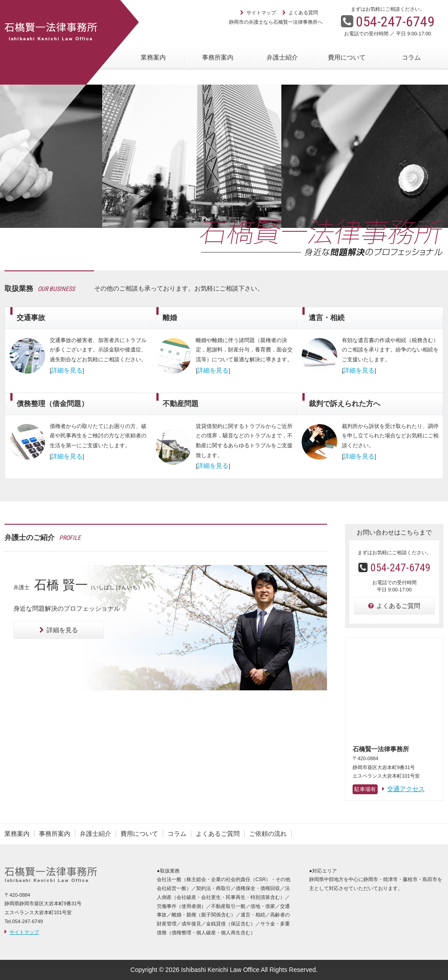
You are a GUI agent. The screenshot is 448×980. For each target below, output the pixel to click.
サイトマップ (261, 13)
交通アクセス (403, 789)
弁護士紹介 (282, 57)
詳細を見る (59, 630)
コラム (411, 57)
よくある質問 (303, 13)
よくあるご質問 (394, 606)
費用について (347, 57)
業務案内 (153, 57)
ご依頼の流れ (268, 834)
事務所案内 (218, 57)
